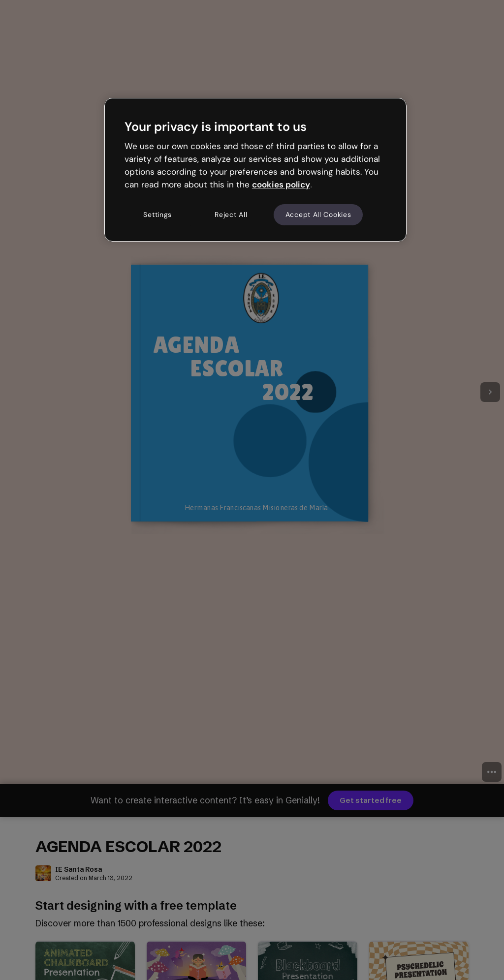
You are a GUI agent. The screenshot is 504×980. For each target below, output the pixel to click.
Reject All (231, 214)
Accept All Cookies (318, 214)
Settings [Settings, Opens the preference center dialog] (157, 214)
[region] (255, 170)
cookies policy (281, 184)
